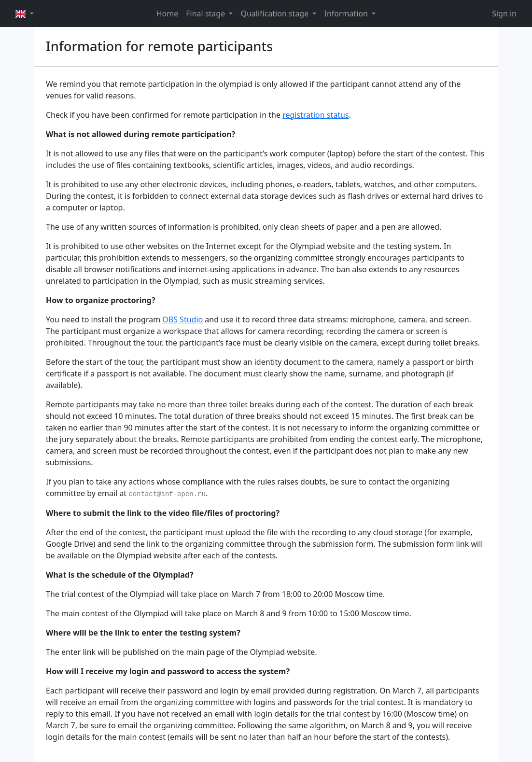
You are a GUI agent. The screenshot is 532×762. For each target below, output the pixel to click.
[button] (25, 14)
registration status (315, 115)
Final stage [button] (206, 14)
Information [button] (347, 14)
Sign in (504, 14)
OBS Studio (182, 319)
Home (168, 14)
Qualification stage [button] (275, 14)
